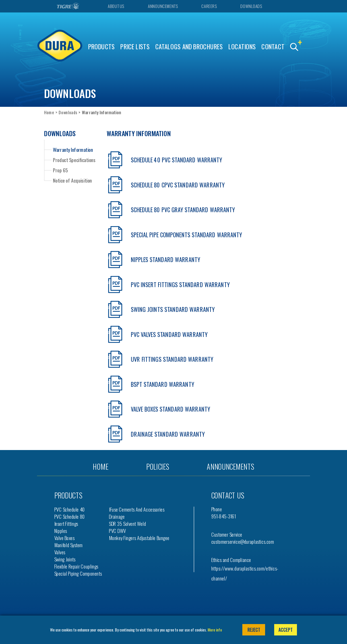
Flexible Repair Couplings (76, 566)
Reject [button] (254, 630)
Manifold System (69, 545)
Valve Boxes (64, 538)
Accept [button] (286, 630)
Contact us (228, 495)
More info (215, 630)
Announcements (163, 6)
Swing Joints (65, 559)
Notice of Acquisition (72, 180)
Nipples (61, 531)
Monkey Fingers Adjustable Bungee (139, 538)
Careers (209, 6)
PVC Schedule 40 (70, 509)
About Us (116, 6)
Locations (242, 47)
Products (102, 47)
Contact (273, 47)
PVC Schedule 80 (70, 517)
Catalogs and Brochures (189, 47)
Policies (158, 466)
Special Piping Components (78, 574)
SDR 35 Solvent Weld (127, 524)
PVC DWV (117, 531)
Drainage (117, 517)
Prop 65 (60, 170)
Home (49, 112)
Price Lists (135, 47)
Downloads (251, 6)
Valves (60, 552)
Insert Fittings (66, 524)
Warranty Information (73, 149)
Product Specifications (74, 160)
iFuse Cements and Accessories (137, 509)
